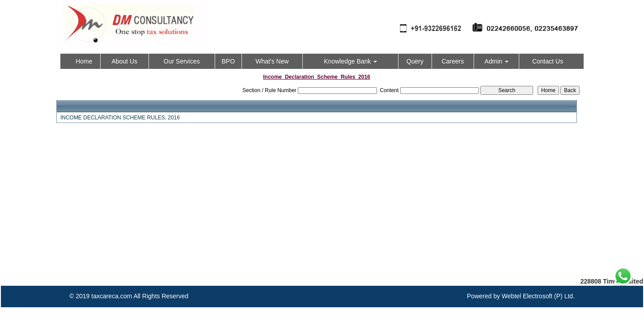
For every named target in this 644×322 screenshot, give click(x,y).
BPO (228, 61)
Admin (496, 61)
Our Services (182, 61)
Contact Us (548, 61)
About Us (124, 61)
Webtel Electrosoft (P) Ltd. (538, 296)
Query (415, 61)
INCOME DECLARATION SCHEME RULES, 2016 (120, 118)
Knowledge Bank (350, 61)
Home (84, 61)
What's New (272, 61)
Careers (453, 61)
